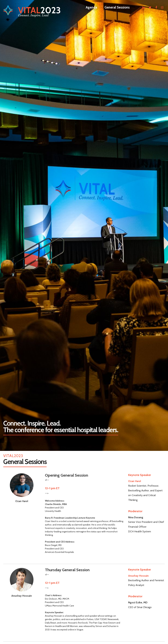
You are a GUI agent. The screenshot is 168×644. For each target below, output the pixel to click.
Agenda (91, 7)
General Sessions (117, 7)
